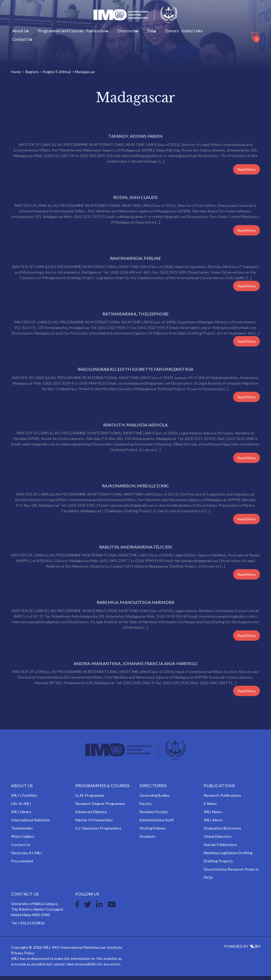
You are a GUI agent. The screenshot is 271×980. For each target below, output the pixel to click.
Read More (247, 173)
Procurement (22, 865)
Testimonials (22, 832)
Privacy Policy (23, 957)
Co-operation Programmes (98, 832)
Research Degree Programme (100, 807)
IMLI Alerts (213, 824)
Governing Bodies (155, 799)
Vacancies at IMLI (26, 857)
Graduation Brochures (223, 832)
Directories (107, 40)
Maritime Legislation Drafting (228, 857)
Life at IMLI (21, 807)
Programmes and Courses (52, 40)
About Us (19, 40)
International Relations (31, 824)
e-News (210, 807)
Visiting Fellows (153, 832)
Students (147, 840)
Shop (125, 40)
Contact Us (178, 40)
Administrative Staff (157, 824)
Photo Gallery (23, 840)
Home (16, 75)
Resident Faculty (154, 816)
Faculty (146, 807)
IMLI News (213, 816)
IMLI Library (21, 816)
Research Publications (223, 799)
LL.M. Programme (90, 799)
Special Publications (221, 848)
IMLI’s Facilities (24, 799)
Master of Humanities (94, 824)
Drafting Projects (218, 865)
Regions (32, 75)
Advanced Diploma (91, 816)
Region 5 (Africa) (57, 75)
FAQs (209, 881)
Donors (140, 40)
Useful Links (158, 40)
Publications (83, 40)
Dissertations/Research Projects (231, 873)
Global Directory (218, 840)
